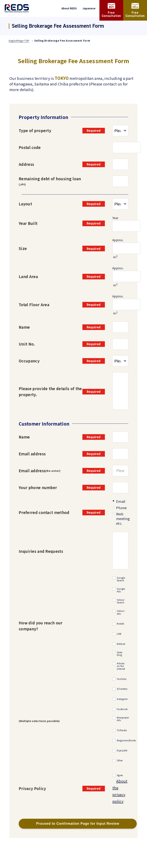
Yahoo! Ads (121, 612)
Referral (121, 644)
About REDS (69, 8)
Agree (120, 775)
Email (121, 501)
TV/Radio (122, 730)
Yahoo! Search (121, 601)
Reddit (121, 624)
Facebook (122, 709)
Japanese (89, 8)
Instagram (122, 699)
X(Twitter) (122, 689)
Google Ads (121, 590)
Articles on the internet (121, 666)
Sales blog (120, 654)
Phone (121, 508)
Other (120, 761)
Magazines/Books (126, 740)
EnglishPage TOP (19, 41)
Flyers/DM (122, 751)
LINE (119, 634)
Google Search (121, 579)
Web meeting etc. (123, 519)
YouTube (122, 679)
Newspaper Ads (123, 719)
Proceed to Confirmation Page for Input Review (78, 824)
